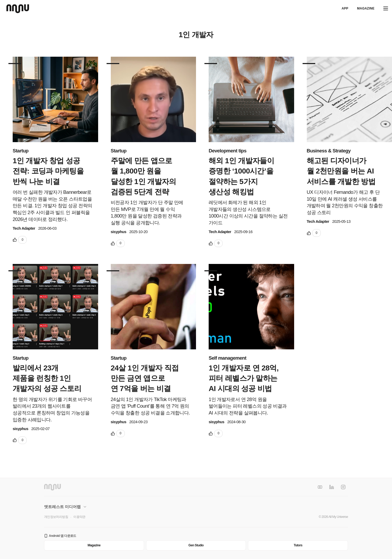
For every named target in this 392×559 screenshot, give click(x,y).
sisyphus (119, 232)
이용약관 (79, 517)
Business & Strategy (329, 151)
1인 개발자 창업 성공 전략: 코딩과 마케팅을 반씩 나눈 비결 (48, 171)
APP (345, 8)
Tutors (298, 545)
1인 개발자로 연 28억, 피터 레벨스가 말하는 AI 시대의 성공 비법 (244, 378)
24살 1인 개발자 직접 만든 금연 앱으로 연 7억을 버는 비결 (145, 378)
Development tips (228, 151)
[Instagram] (343, 487)
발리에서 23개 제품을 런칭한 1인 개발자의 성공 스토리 (47, 378)
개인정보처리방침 (56, 517)
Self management (228, 358)
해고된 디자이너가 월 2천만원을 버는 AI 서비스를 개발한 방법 (341, 171)
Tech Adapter (24, 228)
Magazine (366, 8)
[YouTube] (320, 487)
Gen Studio (196, 545)
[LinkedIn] (332, 487)
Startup (21, 151)
